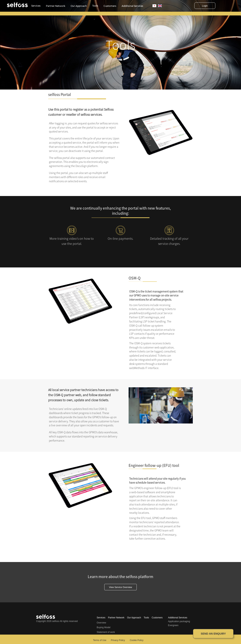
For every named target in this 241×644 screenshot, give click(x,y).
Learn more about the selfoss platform (120, 577)
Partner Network (56, 6)
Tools (95, 6)
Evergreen (173, 625)
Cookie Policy (137, 640)
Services (36, 6)
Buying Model (104, 627)
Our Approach (79, 6)
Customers (110, 6)
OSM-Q (135, 278)
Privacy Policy (118, 640)
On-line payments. (120, 239)
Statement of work (106, 632)
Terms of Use (100, 640)
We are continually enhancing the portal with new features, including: (120, 211)
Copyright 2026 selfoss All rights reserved (57, 621)
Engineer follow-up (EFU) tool (154, 465)
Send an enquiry (213, 634)
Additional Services (132, 6)
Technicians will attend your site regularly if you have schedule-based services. (157, 481)
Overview (101, 623)
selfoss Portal (60, 95)
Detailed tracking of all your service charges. (169, 241)
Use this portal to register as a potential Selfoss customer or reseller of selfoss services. (81, 112)
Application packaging (179, 621)
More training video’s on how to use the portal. (72, 241)
